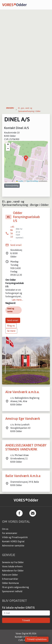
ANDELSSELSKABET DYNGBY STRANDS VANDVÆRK (26, 447)
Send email (16, 245)
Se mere (11, 331)
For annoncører (10, 533)
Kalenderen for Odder (13, 571)
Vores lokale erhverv (12, 566)
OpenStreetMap (32, 181)
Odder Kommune (10, 583)
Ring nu (11, 326)
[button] (26, 159)
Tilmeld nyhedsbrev (37, 639)
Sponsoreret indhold (12, 591)
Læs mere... (17, 300)
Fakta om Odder (10, 575)
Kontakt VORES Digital (13, 541)
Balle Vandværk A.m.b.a (23, 476)
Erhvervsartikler (10, 579)
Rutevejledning (12, 186)
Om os (5, 529)
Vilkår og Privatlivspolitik (15, 537)
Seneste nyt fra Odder (13, 562)
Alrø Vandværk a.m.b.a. (22, 392)
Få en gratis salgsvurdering (15, 587)
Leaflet (20, 181)
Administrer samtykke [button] (13, 546)
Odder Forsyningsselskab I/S (26, 217)
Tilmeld (26, 620)
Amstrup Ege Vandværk (23, 419)
